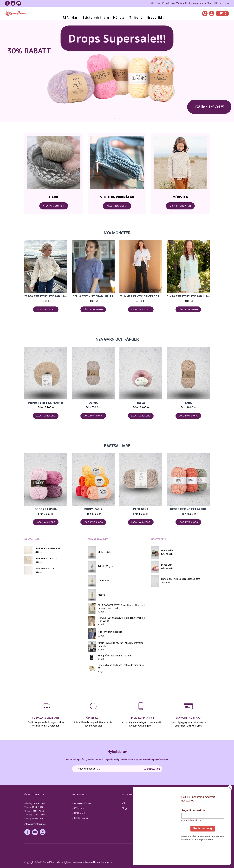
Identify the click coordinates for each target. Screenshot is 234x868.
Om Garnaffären (83, 803)
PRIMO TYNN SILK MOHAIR (46, 403)
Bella (141, 403)
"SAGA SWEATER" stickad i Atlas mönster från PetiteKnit (66, 296)
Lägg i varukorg (46, 309)
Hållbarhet (80, 813)
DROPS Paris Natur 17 (46, 558)
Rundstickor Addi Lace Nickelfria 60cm (181, 579)
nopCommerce (105, 862)
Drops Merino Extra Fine (188, 509)
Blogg (125, 808)
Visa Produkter (54, 206)
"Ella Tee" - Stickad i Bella (93, 296)
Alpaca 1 (102, 595)
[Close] (230, 808)
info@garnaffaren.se (35, 824)
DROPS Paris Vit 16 (44, 568)
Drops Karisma (46, 509)
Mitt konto (175, 803)
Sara (188, 403)
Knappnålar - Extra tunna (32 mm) (115, 656)
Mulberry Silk (104, 552)
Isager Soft (103, 581)
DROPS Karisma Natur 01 (47, 548)
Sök (124, 803)
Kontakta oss (81, 818)
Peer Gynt (141, 509)
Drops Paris (93, 509)
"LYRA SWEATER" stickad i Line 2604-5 (194, 296)
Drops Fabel (167, 550)
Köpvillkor (79, 808)
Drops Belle (167, 565)
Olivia (93, 403)
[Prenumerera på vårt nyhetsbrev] (117, 769)
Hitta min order (222, 3)
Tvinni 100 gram (106, 566)
